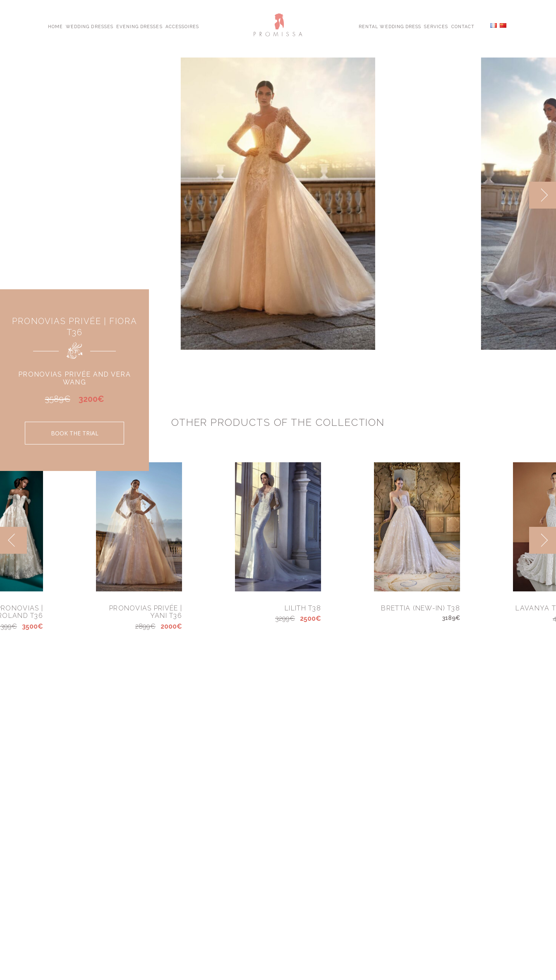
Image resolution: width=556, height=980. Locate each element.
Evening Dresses (139, 26)
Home (55, 26)
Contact (463, 26)
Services (436, 26)
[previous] (13, 540)
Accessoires (182, 26)
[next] (543, 195)
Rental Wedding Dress (390, 26)
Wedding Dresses (90, 26)
